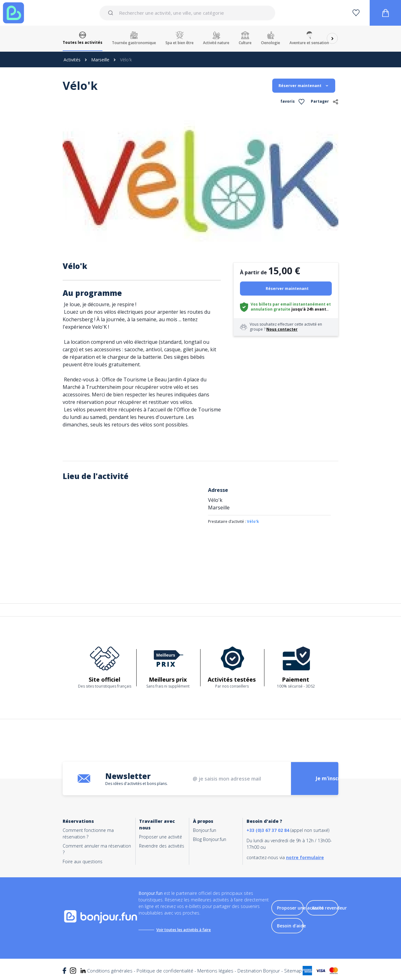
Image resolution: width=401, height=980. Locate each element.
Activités (72, 60)
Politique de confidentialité (165, 971)
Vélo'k (253, 521)
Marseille (100, 60)
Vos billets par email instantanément (288, 304)
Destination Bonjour (259, 971)
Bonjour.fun (205, 830)
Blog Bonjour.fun (210, 839)
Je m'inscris (330, 779)
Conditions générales (110, 971)
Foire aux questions (83, 861)
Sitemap (293, 971)
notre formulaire (305, 857)
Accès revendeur (329, 908)
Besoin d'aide (291, 926)
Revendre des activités (162, 846)
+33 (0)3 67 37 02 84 (268, 830)
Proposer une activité (161, 837)
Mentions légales (215, 971)
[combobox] (187, 13)
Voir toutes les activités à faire (184, 930)
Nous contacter (282, 329)
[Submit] (112, 13)
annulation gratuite (271, 309)
